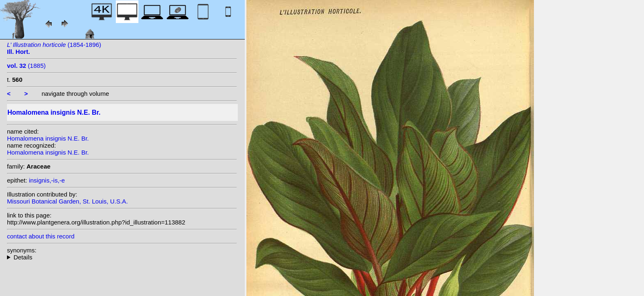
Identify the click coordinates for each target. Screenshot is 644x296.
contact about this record (41, 236)
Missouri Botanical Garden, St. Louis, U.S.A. (67, 201)
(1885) (26, 66)
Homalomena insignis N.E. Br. (48, 138)
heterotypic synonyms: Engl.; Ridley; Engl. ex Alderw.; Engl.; (122, 257)
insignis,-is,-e (47, 180)
